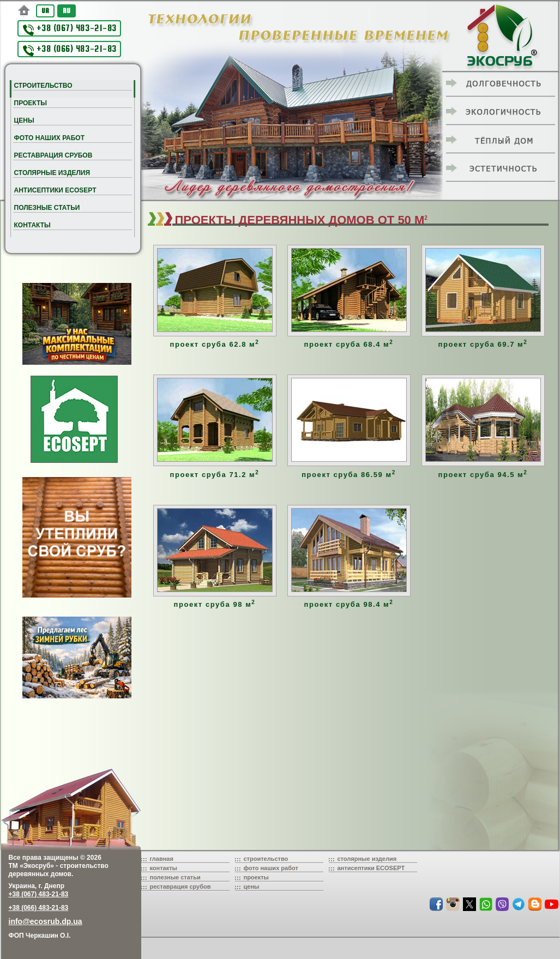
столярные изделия (367, 859)
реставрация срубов (180, 886)
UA (45, 11)
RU (67, 11)
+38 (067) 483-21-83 (70, 29)
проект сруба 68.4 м (349, 344)
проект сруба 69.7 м (483, 344)
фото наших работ (271, 868)
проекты (257, 877)
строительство (266, 859)
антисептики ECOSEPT (371, 868)
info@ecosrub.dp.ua (46, 921)
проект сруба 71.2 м (215, 475)
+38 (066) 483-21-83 (70, 50)
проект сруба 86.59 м (349, 475)
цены (252, 886)
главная (162, 859)
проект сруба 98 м (215, 604)
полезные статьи (175, 877)
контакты (164, 868)
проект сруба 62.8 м (215, 344)
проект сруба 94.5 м (483, 475)
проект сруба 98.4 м (349, 604)
